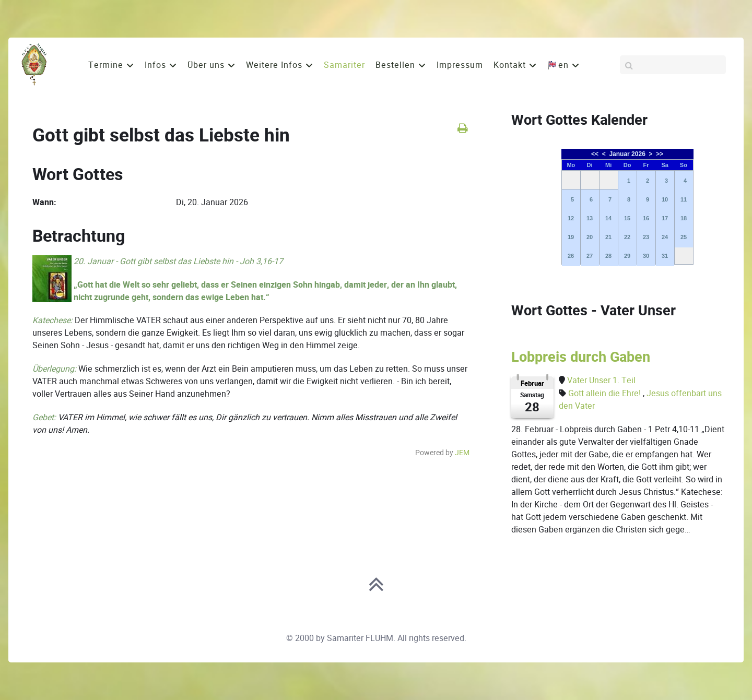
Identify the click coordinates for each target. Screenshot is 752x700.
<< (595, 154)
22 (627, 237)
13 (590, 218)
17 (665, 218)
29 (627, 256)
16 (646, 218)
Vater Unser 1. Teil (601, 380)
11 (684, 199)
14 (608, 218)
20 (590, 237)
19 (571, 237)
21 (608, 237)
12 (571, 218)
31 (665, 256)
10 (665, 199)
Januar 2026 (627, 154)
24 (665, 237)
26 (571, 256)
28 (608, 256)
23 (646, 237)
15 (627, 218)
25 (684, 237)
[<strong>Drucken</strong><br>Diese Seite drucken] (462, 128)
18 (684, 218)
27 (590, 256)
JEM (462, 453)
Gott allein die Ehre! (606, 393)
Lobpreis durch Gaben (581, 357)
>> (660, 154)
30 (646, 256)
